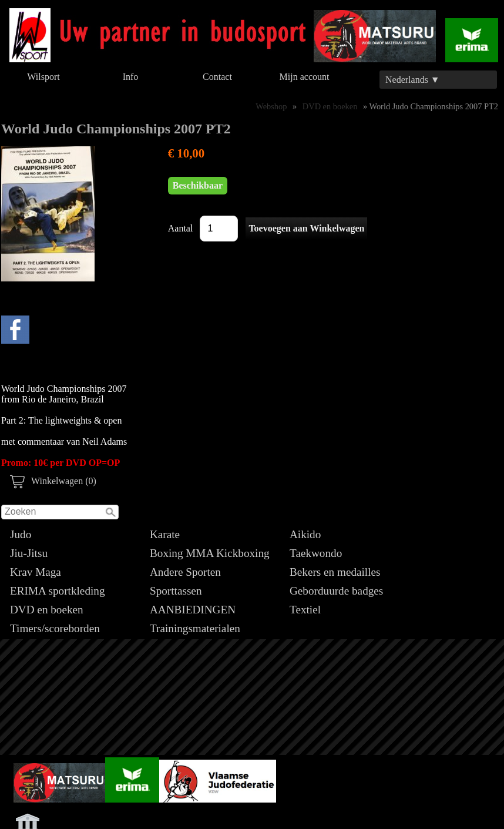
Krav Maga (36, 572)
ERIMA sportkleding (58, 591)
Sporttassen (176, 591)
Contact (217, 77)
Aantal (181, 228)
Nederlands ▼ (413, 80)
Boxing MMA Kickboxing (210, 553)
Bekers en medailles (335, 572)
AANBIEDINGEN (193, 610)
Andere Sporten (185, 572)
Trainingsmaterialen (195, 628)
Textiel (305, 610)
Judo (21, 534)
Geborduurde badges (336, 591)
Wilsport (43, 77)
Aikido (305, 534)
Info (131, 77)
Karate (165, 534)
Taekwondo (316, 553)
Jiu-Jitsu (29, 553)
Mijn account (305, 77)
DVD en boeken (47, 610)
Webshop (271, 106)
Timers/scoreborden (55, 628)
